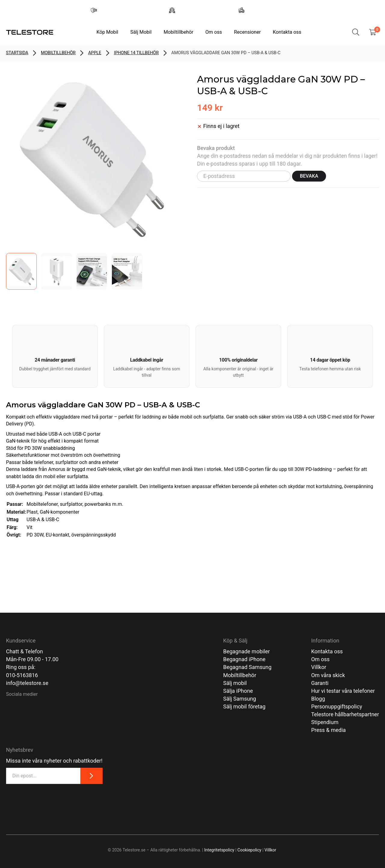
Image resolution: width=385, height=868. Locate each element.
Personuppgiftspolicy (337, 706)
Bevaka (309, 176)
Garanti (320, 683)
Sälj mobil (235, 683)
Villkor (319, 667)
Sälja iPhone (238, 691)
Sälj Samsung (240, 699)
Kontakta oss (287, 32)
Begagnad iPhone (244, 659)
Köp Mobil (108, 32)
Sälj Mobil (141, 32)
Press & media (328, 730)
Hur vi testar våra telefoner (343, 691)
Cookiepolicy (249, 850)
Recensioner (247, 32)
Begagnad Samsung (247, 667)
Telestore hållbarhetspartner (345, 714)
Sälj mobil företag (244, 706)
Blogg (318, 699)
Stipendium (325, 722)
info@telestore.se (27, 683)
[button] (55, 356)
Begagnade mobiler (246, 651)
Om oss (214, 32)
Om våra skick (328, 675)
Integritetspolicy (219, 850)
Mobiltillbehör (179, 32)
